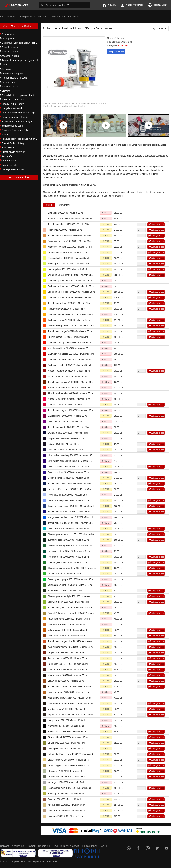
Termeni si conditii (70, 846)
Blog (55, 846)
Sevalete (6, 69)
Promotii (31, 846)
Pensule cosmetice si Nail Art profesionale (23, 139)
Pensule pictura (10, 47)
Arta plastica (8, 34)
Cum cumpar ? (91, 846)
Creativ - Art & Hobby (13, 104)
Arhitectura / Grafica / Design (17, 121)
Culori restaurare (10, 82)
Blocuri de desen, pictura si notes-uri (21, 95)
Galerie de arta (9, 165)
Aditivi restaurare (10, 86)
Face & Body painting (13, 143)
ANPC (105, 846)
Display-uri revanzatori (13, 169)
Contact (4, 846)
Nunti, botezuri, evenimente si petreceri (22, 113)
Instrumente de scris (12, 126)
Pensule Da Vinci (10, 52)
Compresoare (9, 161)
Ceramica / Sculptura (12, 73)
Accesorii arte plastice (13, 100)
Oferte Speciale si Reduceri (19, 26)
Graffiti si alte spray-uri (13, 152)
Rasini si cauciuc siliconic (15, 117)
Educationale (8, 148)
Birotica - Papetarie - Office (16, 130)
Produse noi (18, 846)
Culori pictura (8, 38)
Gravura (6, 91)
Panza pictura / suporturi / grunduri (20, 60)
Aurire (5, 134)
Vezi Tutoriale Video (19, 177)
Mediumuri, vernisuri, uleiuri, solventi (21, 43)
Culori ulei (123, 45)
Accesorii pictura (10, 56)
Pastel (5, 65)
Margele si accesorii (12, 108)
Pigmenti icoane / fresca (14, 78)
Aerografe (7, 156)
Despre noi (44, 846)
